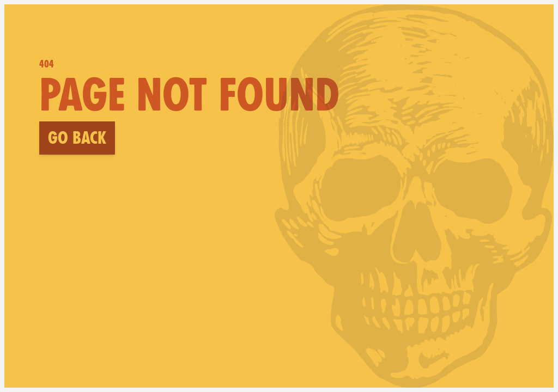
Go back (77, 138)
